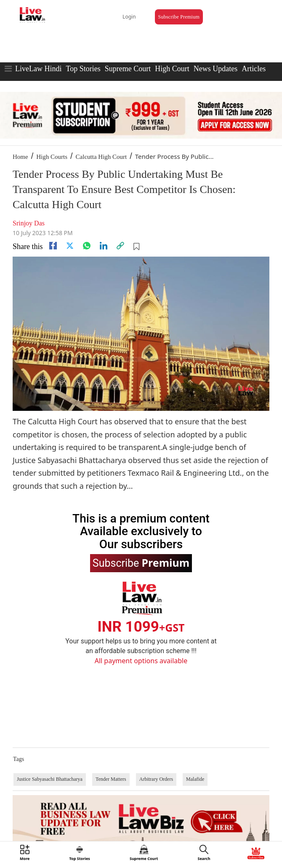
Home (20, 157)
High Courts (52, 157)
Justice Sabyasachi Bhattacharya (50, 779)
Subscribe (141, 563)
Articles (254, 69)
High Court (172, 69)
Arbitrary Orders (156, 779)
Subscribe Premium (179, 17)
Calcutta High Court (101, 157)
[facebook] (53, 246)
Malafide (195, 779)
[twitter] (70, 246)
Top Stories (83, 69)
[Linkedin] (104, 246)
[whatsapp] (87, 246)
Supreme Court (128, 69)
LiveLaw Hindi (38, 69)
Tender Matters (111, 779)
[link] (120, 246)
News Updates (215, 69)
